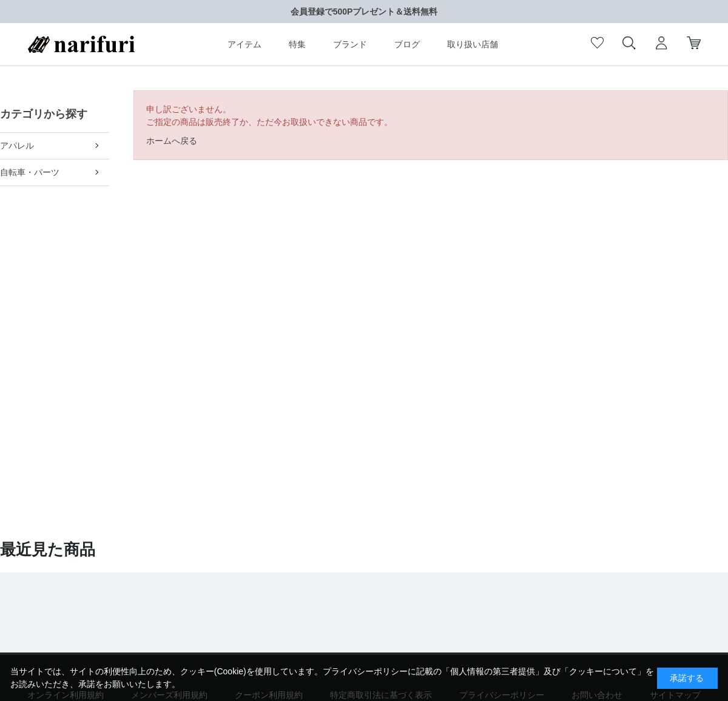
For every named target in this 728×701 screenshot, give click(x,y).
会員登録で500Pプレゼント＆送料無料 (364, 12)
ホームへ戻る (172, 141)
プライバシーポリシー (365, 671)
